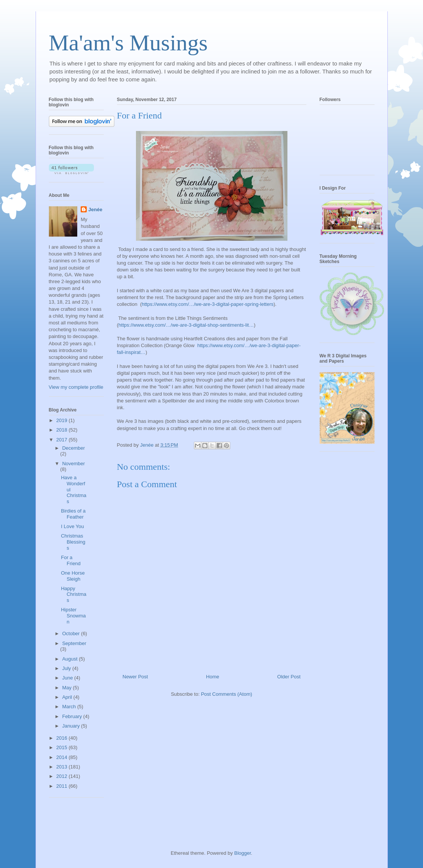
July (67, 668)
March (70, 707)
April (68, 697)
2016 (63, 738)
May (67, 688)
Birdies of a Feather (73, 514)
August (70, 659)
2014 (63, 757)
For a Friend (71, 560)
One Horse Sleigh (73, 576)
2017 (63, 440)
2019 (63, 420)
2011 (63, 786)
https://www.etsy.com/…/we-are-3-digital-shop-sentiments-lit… (186, 325)
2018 (63, 430)
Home (213, 677)
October (72, 633)
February (73, 716)
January (72, 726)
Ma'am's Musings (128, 43)
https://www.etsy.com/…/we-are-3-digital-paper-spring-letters (208, 304)
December (73, 448)
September (74, 643)
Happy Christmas (74, 594)
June (68, 678)
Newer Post (135, 677)
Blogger (242, 853)
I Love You (73, 526)
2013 (63, 767)
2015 (63, 747)
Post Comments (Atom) (227, 694)
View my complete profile (76, 387)
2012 (63, 776)
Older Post (289, 677)
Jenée (95, 210)
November (73, 464)
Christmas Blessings (73, 542)
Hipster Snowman (73, 616)
